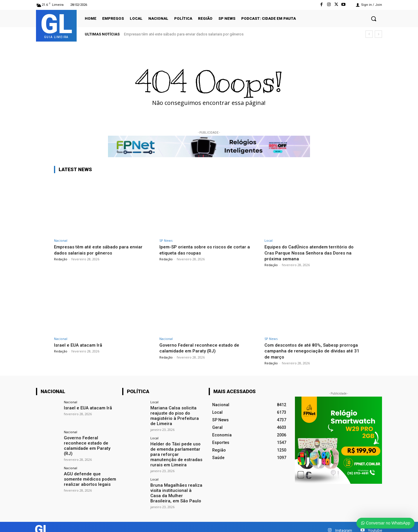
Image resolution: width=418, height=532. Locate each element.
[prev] (369, 34)
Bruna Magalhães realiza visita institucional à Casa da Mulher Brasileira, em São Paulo (174, 484)
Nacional (61, 240)
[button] (374, 19)
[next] (378, 34)
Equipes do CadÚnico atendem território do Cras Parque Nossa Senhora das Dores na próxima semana (313, 253)
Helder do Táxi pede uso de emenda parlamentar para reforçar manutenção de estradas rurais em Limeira (176, 449)
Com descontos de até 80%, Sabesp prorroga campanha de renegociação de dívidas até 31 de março (309, 351)
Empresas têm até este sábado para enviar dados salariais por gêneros (184, 34)
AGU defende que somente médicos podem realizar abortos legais (89, 472)
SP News (166, 240)
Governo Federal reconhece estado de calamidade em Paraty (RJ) (202, 348)
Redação (61, 259)
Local (269, 240)
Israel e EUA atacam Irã (80, 345)
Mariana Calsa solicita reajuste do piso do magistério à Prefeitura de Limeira (175, 415)
